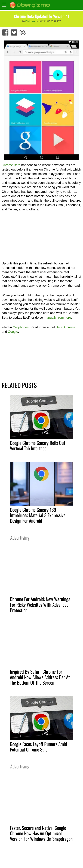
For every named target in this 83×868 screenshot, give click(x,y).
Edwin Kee (30, 21)
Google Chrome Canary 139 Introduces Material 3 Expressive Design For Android (38, 515)
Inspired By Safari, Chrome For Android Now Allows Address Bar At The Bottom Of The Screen (40, 677)
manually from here (57, 318)
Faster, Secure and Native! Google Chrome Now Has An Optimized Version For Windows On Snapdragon (41, 833)
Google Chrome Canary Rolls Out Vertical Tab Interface (38, 445)
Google (13, 332)
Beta (59, 327)
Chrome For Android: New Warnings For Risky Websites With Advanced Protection (40, 604)
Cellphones (21, 327)
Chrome (70, 327)
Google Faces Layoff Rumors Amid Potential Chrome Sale (38, 747)
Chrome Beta (11, 165)
